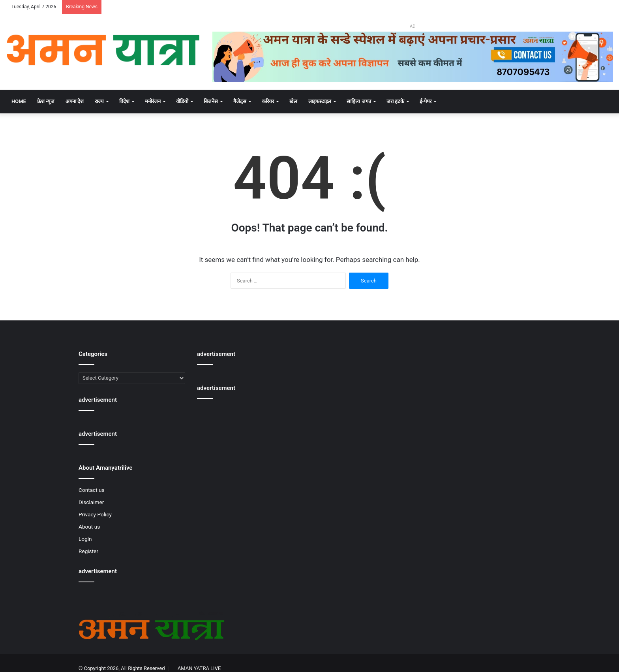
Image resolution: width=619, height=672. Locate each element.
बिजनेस (211, 101)
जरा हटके (395, 101)
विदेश (124, 101)
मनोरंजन (153, 101)
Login (85, 539)
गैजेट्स (240, 101)
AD (413, 26)
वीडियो (182, 101)
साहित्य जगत (359, 101)
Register (88, 551)
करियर (268, 101)
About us (89, 527)
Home (19, 101)
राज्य (99, 101)
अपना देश (75, 101)
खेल (293, 101)
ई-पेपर (426, 101)
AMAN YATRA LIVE (199, 668)
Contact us (92, 490)
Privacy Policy (95, 514)
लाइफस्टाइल (320, 101)
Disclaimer (91, 502)
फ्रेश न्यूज (46, 101)
